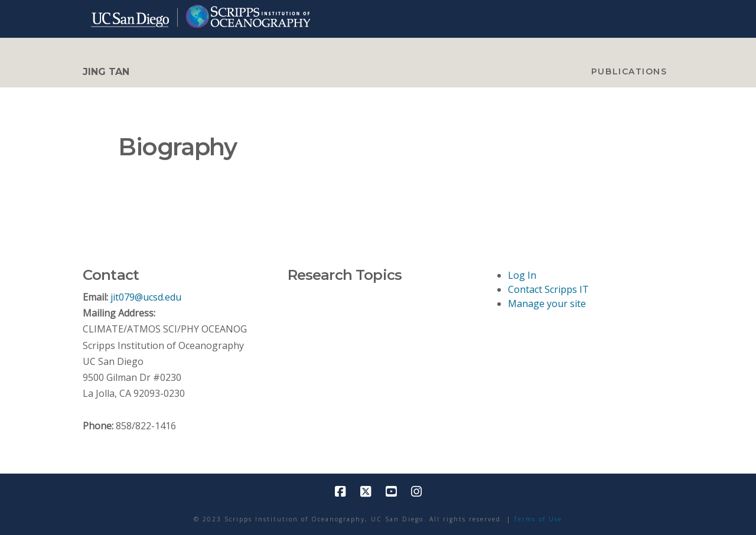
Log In (522, 275)
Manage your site (547, 304)
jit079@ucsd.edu (146, 297)
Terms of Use (538, 519)
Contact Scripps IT (548, 289)
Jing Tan (106, 72)
